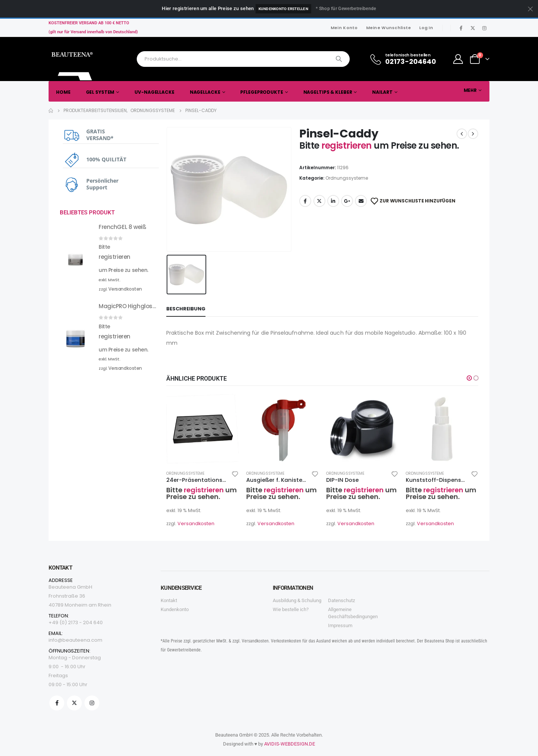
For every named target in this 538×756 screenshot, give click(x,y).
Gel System (100, 92)
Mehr (470, 90)
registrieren (347, 145)
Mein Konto (344, 28)
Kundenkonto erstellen (283, 9)
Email (361, 201)
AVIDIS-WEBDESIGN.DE (290, 744)
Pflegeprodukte (262, 92)
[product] (202, 428)
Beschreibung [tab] (186, 309)
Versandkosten (196, 523)
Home (63, 92)
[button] (469, 378)
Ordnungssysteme (347, 178)
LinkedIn (333, 201)
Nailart (382, 92)
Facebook (305, 201)
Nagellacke (205, 92)
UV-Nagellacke (154, 92)
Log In (426, 28)
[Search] (339, 59)
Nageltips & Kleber (328, 92)
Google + (347, 201)
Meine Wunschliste (389, 28)
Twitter (319, 201)
